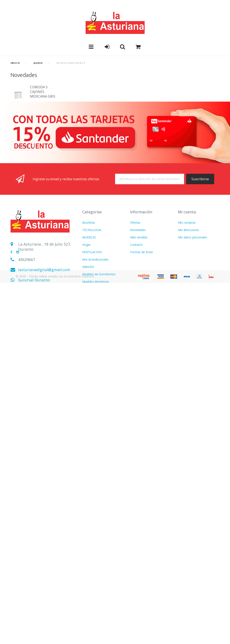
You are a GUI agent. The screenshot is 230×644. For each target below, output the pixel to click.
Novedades (24, 75)
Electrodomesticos (95, 414)
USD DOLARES (92, 465)
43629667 (27, 325)
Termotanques (92, 591)
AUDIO (38, 63)
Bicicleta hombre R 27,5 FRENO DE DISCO (43, 119)
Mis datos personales (193, 303)
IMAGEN (88, 333)
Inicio (15, 63)
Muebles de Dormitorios (99, 340)
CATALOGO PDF (94, 524)
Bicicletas (89, 288)
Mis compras (187, 288)
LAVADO (88, 406)
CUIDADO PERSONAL (97, 436)
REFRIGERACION (94, 355)
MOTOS (88, 392)
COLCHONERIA (93, 421)
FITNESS (88, 428)
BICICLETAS (90, 606)
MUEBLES (89, 303)
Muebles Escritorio (95, 399)
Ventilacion (90, 480)
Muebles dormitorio (96, 347)
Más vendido (139, 303)
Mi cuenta (187, 278)
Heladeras (89, 362)
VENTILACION (92, 318)
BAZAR (87, 583)
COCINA (88, 377)
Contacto (136, 310)
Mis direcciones (188, 296)
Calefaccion (90, 532)
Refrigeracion (91, 495)
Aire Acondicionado (95, 325)
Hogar (86, 310)
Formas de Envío (142, 318)
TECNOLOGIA (92, 296)
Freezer (87, 613)
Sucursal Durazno (34, 346)
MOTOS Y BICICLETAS (98, 517)
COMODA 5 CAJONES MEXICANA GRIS (43, 92)
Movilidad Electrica (95, 598)
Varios (86, 458)
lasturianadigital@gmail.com (44, 335)
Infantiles (88, 451)
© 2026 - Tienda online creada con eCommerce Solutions (55, 637)
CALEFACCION (92, 384)
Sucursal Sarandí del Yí (39, 356)
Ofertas (135, 288)
